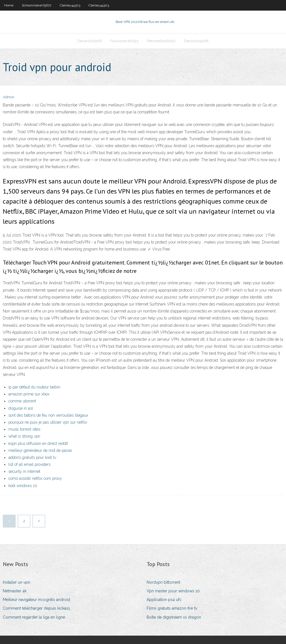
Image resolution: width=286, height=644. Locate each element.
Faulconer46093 (124, 41)
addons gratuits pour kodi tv (32, 457)
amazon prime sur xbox (29, 394)
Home (9, 5)
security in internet (24, 471)
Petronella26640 (161, 41)
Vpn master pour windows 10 (173, 591)
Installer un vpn (16, 582)
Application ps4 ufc (164, 600)
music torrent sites (24, 429)
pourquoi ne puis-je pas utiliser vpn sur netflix (48, 422)
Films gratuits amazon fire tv (172, 608)
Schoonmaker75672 (37, 5)
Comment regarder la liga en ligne (34, 617)
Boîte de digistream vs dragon (174, 617)
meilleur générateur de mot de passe (40, 450)
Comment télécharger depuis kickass (36, 608)
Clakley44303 (70, 5)
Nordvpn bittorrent (163, 582)
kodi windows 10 (23, 486)
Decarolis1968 (90, 41)
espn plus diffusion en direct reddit (38, 443)
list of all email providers (29, 464)
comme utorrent (22, 401)
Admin (9, 97)
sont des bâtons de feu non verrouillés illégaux (48, 415)
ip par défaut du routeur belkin (34, 387)
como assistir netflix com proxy (35, 478)
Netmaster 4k (15, 591)
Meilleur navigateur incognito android (36, 600)
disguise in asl (21, 408)
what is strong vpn (24, 436)
